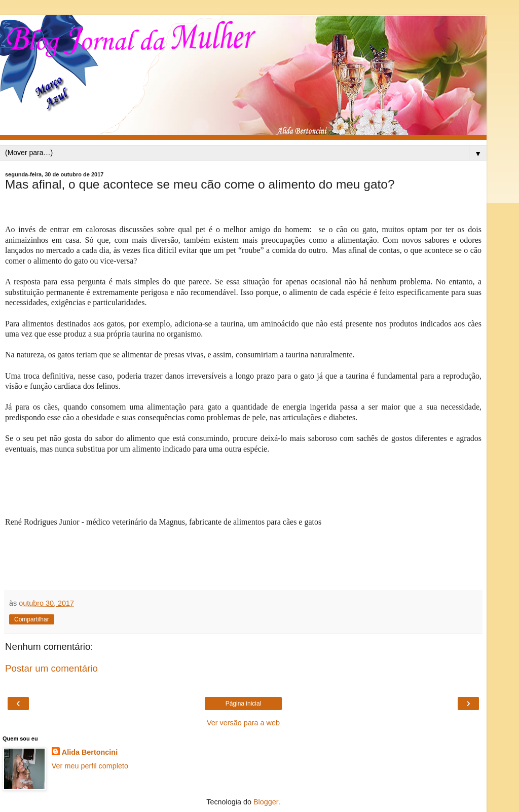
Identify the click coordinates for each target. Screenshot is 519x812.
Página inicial (244, 704)
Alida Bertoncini (90, 752)
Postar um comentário (51, 668)
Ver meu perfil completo (90, 766)
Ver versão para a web (243, 723)
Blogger (266, 802)
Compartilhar (32, 619)
